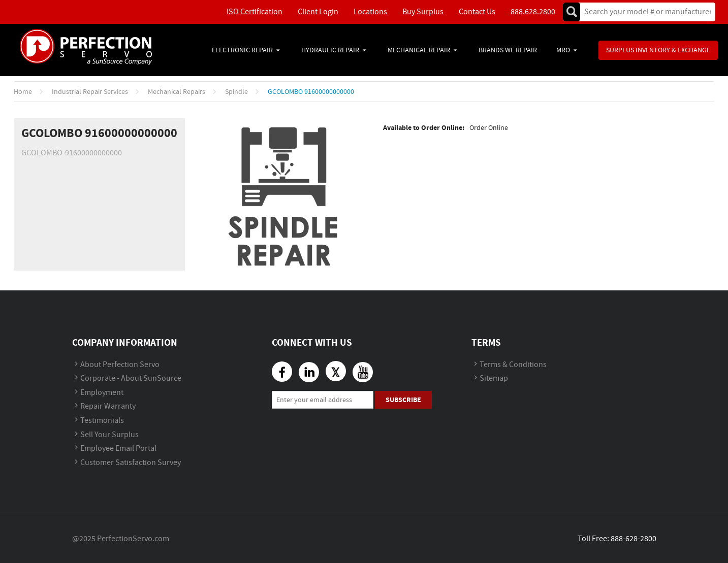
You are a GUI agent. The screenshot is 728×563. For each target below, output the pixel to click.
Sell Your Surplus (109, 435)
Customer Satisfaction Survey (131, 463)
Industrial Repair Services (90, 92)
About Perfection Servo (120, 365)
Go (572, 12)
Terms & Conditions (513, 365)
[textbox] (644, 12)
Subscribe (403, 400)
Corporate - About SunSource (131, 378)
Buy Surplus (423, 12)
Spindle (236, 92)
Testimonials (102, 421)
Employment (102, 393)
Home (23, 92)
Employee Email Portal (118, 449)
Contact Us (477, 12)
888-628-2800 (634, 539)
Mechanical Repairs (177, 92)
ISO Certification (255, 12)
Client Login (318, 12)
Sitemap (494, 378)
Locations (370, 12)
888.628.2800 (533, 12)
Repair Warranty (108, 406)
